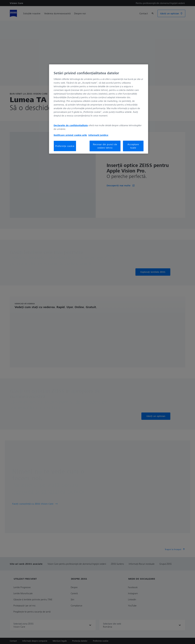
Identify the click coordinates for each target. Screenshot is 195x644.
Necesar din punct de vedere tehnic (105, 146)
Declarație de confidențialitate (71, 125)
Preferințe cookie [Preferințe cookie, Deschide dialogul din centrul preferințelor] (65, 146)
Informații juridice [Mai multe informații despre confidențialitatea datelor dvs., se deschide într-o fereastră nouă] (98, 135)
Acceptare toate (133, 146)
